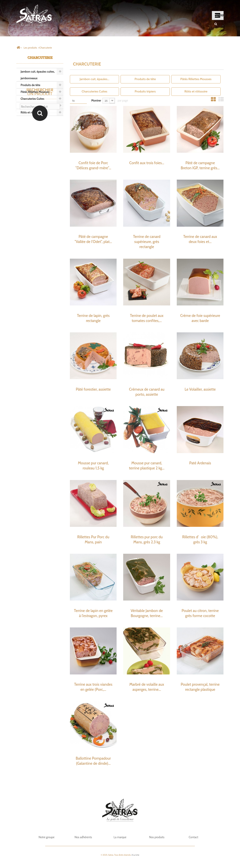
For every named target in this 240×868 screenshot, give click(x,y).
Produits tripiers (31, 105)
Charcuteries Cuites (33, 99)
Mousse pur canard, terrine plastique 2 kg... (147, 466)
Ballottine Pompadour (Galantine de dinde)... (93, 761)
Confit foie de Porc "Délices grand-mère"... (93, 165)
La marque (120, 837)
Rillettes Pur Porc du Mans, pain (93, 539)
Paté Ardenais (200, 463)
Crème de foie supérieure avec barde (200, 318)
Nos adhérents (83, 837)
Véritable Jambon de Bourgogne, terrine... (147, 613)
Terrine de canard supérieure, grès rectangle (147, 242)
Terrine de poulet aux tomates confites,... (147, 318)
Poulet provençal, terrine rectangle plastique (200, 687)
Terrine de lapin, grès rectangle (93, 318)
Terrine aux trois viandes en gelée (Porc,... (93, 687)
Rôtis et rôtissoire (31, 112)
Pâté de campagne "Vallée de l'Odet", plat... (93, 239)
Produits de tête (31, 85)
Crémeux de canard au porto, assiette (147, 392)
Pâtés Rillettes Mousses (35, 92)
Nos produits (157, 837)
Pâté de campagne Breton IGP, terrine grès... (200, 165)
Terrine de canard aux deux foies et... (200, 239)
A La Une (135, 855)
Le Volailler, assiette (200, 389)
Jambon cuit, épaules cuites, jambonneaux (38, 75)
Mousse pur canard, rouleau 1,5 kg (93, 466)
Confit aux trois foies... (147, 163)
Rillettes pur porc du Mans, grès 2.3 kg (147, 539)
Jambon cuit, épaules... (94, 79)
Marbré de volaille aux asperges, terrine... (147, 687)
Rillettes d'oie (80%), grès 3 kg (200, 539)
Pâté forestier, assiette (93, 389)
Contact (193, 837)
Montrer (96, 100)
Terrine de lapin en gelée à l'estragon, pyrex (93, 613)
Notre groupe (47, 837)
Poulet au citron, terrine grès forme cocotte (200, 613)
